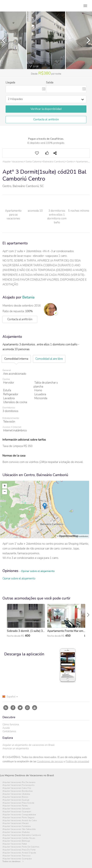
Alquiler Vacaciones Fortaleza (17, 826)
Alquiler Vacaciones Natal (15, 844)
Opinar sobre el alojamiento (19, 578)
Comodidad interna (16, 359)
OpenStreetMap (69, 536)
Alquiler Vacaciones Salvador (16, 809)
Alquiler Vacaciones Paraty (15, 806)
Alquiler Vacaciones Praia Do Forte (19, 850)
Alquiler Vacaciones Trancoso (16, 856)
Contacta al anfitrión (46, 119)
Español (10, 697)
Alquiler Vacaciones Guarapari (17, 812)
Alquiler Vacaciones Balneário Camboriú (22, 835)
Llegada (10, 82)
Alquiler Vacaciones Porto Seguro (18, 818)
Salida (50, 82)
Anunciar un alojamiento (16, 748)
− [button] (5, 492)
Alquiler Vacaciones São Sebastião (19, 829)
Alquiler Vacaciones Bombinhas (18, 791)
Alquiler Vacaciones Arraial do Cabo (20, 821)
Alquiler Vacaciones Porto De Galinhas (21, 847)
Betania (28, 297)
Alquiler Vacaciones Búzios (15, 797)
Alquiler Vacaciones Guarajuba (17, 859)
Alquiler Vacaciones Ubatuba (16, 794)
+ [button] (5, 486)
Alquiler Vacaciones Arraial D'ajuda (19, 853)
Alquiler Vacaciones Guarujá (16, 800)
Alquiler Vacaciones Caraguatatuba (19, 815)
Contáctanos (9, 731)
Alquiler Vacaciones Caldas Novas (19, 838)
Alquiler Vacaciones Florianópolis (19, 785)
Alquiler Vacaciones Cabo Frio (17, 788)
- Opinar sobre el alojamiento (37, 571)
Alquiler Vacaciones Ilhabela (16, 832)
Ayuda (6, 728)
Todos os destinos (13, 862)
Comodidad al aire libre (49, 359)
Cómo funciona (11, 724)
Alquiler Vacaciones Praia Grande (18, 803)
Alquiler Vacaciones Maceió (16, 823)
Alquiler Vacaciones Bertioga (16, 841)
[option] (46, 40)
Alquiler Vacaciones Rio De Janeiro (19, 782)
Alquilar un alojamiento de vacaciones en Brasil (28, 745)
